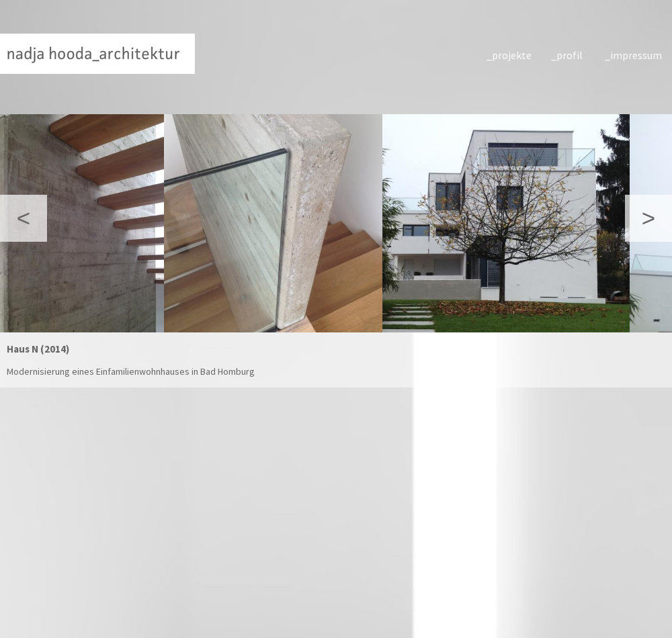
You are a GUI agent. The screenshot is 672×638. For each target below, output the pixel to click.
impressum (634, 55)
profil (570, 55)
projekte (512, 55)
